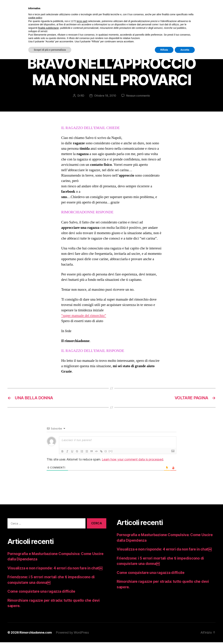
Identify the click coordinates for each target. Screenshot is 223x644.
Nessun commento (138, 97)
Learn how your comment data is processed (132, 461)
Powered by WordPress (72, 634)
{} (106, 453)
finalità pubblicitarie (48, 28)
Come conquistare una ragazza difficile (41, 593)
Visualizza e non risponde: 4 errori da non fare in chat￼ (55, 570)
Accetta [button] (185, 50)
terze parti (82, 21)
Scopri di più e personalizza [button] (50, 50)
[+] (111, 453)
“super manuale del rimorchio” (84, 317)
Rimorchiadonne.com (36, 634)
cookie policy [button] (35, 18)
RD (82, 97)
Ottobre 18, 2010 (105, 97)
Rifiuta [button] (164, 50)
